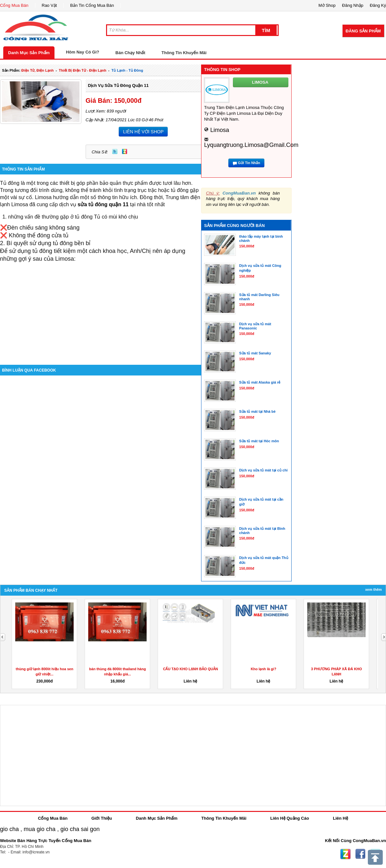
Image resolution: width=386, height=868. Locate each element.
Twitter (115, 151)
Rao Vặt (49, 5)
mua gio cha (40, 829)
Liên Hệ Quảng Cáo (289, 818)
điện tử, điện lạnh (38, 70)
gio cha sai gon (80, 829)
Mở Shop (327, 5)
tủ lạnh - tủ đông (127, 70)
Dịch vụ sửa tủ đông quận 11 (118, 85)
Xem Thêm (374, 589)
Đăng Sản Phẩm (363, 31)
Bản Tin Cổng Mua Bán (92, 5)
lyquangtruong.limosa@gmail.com (251, 145)
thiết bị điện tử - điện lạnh (82, 70)
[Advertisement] (101, 308)
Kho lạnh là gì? (264, 669)
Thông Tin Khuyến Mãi (184, 53)
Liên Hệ (340, 818)
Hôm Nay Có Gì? (83, 52)
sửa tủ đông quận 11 (103, 204)
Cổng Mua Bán (14, 5)
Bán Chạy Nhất (130, 53)
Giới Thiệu (102, 818)
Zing (125, 151)
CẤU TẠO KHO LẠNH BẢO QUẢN (191, 669)
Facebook (360, 854)
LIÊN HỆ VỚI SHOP (143, 132)
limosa (220, 130)
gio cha (9, 829)
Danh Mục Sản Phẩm (29, 53)
